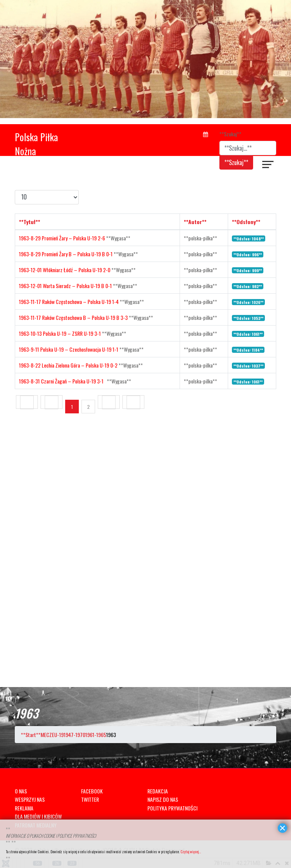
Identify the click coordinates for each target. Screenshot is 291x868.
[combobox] (248, 148)
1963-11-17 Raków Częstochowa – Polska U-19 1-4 (69, 302)
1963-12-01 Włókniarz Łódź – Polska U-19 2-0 (65, 270)
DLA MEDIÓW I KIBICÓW (38, 816)
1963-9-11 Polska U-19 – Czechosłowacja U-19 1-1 (69, 349)
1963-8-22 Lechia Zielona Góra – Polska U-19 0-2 (69, 365)
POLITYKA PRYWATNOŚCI (172, 808)
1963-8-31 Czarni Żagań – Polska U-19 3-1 (63, 381)
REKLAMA (24, 808)
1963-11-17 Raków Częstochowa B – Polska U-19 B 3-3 (74, 317)
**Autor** (195, 222)
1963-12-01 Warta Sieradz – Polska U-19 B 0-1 (66, 286)
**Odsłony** (246, 222)
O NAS (21, 791)
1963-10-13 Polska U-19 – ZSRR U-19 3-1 (60, 333)
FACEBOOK (92, 791)
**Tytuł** (30, 222)
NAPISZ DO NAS (163, 799)
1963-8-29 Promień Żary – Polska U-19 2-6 (63, 238)
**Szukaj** (230, 134)
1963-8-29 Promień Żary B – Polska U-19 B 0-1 (66, 254)
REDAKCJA (158, 791)
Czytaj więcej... (191, 852)
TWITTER (90, 799)
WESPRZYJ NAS (30, 799)
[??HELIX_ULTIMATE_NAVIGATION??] (268, 165)
